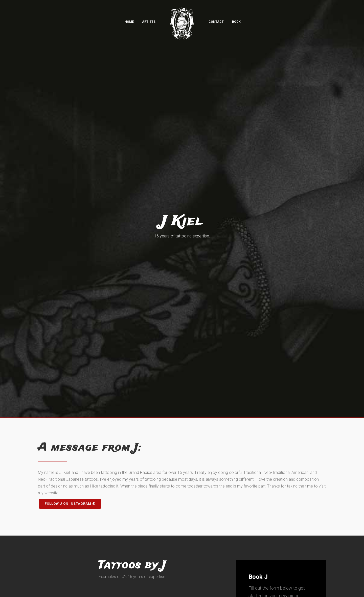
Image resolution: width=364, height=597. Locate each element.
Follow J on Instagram (70, 504)
